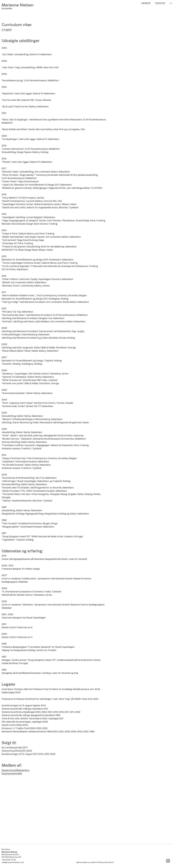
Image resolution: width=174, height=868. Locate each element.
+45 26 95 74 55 (9, 860)
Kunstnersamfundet (12, 825)
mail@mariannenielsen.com (13, 862)
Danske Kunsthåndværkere (15, 821)
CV (171, 3)
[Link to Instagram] (168, 861)
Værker (146, 3)
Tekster (160, 3)
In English (7, 81)
